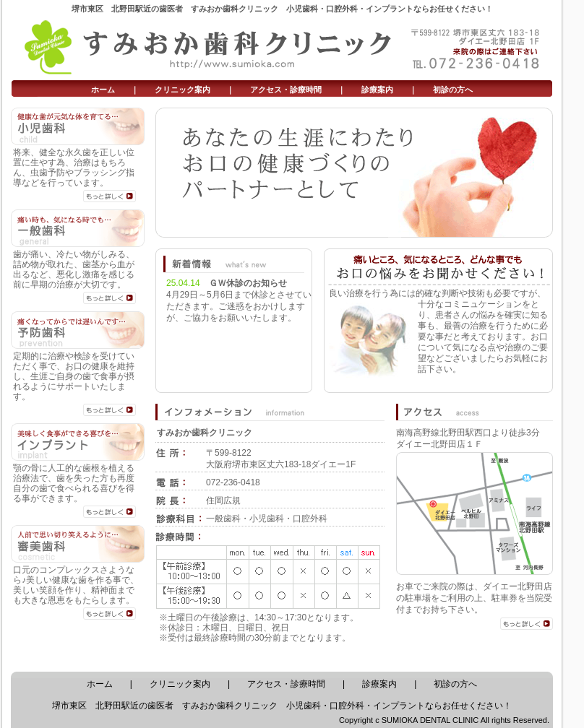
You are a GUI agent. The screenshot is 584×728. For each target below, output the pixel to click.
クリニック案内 (182, 90)
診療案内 (377, 90)
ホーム (103, 90)
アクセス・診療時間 (286, 90)
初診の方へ (453, 90)
